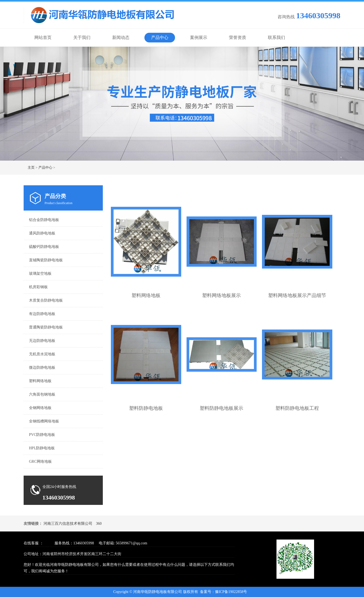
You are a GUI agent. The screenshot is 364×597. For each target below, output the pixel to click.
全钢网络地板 (40, 408)
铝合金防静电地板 (44, 220)
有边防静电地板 (42, 314)
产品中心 (160, 37)
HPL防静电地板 (42, 448)
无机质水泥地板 (42, 354)
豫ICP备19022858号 (231, 592)
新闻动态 (121, 37)
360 (99, 524)
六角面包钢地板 (42, 394)
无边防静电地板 (42, 341)
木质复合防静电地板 (46, 300)
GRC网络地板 (40, 462)
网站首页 (43, 37)
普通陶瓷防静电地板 (46, 327)
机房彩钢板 (38, 287)
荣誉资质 (238, 37)
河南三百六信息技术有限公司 (68, 524)
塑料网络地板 (40, 381)
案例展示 (199, 37)
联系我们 (276, 37)
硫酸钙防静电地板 (44, 247)
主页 (31, 167)
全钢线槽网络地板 (44, 421)
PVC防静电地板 (42, 435)
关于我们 (82, 37)
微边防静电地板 (42, 368)
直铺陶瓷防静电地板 (46, 260)
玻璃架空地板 (40, 274)
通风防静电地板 (42, 233)
